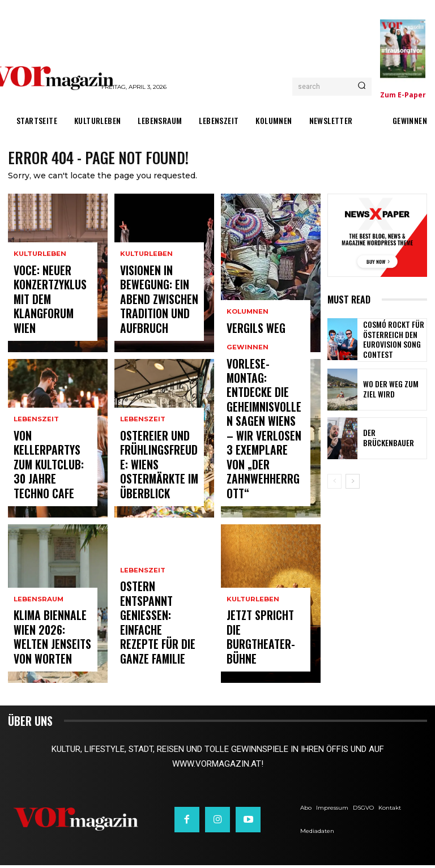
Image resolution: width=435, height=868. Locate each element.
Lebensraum (38, 629)
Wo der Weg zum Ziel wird (392, 390)
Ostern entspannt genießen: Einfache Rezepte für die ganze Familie (157, 648)
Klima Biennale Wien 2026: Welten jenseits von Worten (53, 653)
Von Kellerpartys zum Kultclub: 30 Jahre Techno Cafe (48, 487)
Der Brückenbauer (389, 439)
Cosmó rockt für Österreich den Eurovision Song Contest (388, 341)
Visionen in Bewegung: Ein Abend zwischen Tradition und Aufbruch (158, 317)
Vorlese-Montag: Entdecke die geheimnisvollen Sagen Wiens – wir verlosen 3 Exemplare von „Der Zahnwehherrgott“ (264, 467)
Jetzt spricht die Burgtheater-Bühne (264, 658)
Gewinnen (246, 422)
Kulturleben (39, 288)
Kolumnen (247, 318)
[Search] (362, 87)
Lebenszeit (36, 463)
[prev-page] (334, 482)
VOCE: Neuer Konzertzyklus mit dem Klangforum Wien (49, 317)
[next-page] (353, 482)
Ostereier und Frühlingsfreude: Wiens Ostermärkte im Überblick (157, 482)
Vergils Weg (249, 332)
